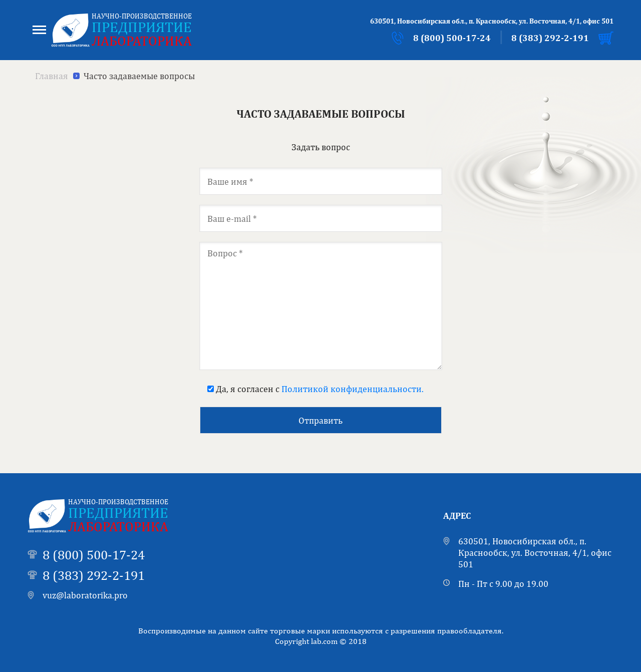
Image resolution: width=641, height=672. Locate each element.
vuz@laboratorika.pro (85, 595)
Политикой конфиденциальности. (353, 389)
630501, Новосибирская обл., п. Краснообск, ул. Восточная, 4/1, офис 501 (535, 553)
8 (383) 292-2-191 (550, 38)
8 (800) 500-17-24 (452, 38)
